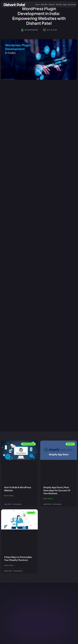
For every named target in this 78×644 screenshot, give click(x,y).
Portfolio (59, 4)
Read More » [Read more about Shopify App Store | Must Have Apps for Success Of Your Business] (48, 499)
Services (52, 4)
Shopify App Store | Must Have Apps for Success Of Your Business (57, 490)
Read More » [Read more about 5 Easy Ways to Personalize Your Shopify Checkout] (9, 565)
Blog (65, 4)
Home (37, 4)
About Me (44, 4)
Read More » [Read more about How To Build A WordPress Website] (9, 496)
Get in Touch (72, 4)
